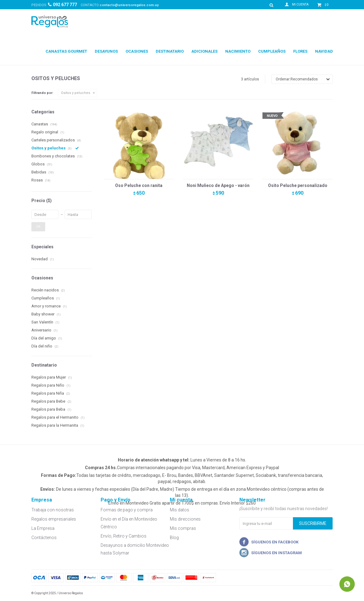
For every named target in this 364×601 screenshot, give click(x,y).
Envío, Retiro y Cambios (124, 536)
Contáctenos (44, 538)
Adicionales (204, 51)
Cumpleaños (272, 51)
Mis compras (183, 528)
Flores (300, 51)
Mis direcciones (185, 519)
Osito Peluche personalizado (298, 185)
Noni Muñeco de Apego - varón (218, 185)
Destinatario (170, 51)
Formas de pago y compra (127, 510)
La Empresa (43, 528)
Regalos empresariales (54, 519)
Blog (174, 538)
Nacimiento (238, 51)
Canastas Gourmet (66, 51)
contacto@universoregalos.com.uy (129, 5)
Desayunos (106, 51)
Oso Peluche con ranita (139, 185)
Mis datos (180, 510)
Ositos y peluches (76, 93)
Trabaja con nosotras (53, 510)
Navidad (324, 51)
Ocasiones (137, 51)
